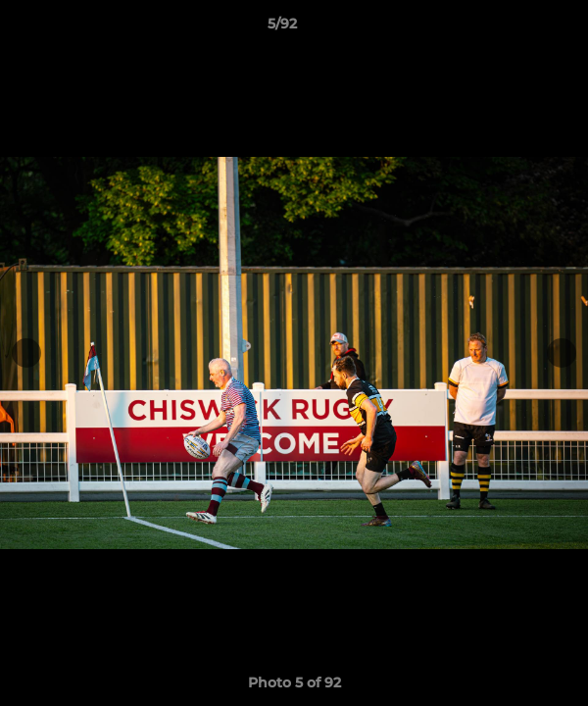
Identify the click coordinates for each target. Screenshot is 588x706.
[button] (517, 28)
